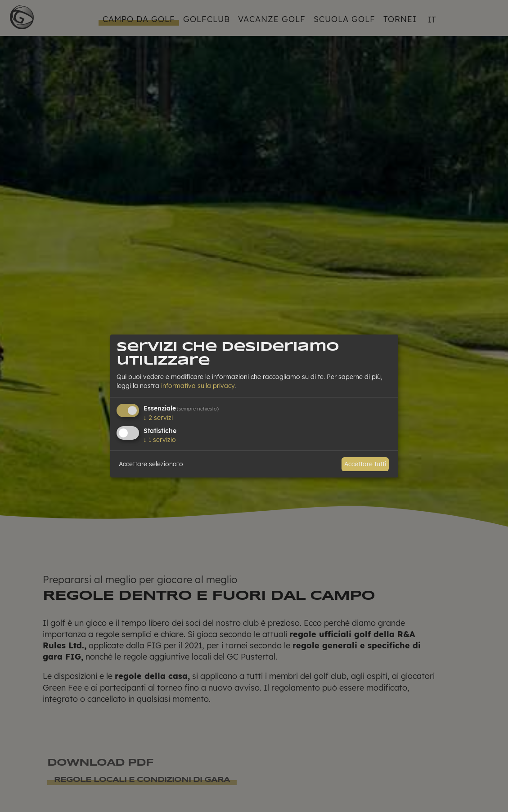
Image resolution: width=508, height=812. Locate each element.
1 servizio (160, 440)
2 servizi (158, 418)
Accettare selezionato (151, 464)
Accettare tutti (365, 464)
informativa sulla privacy (198, 386)
